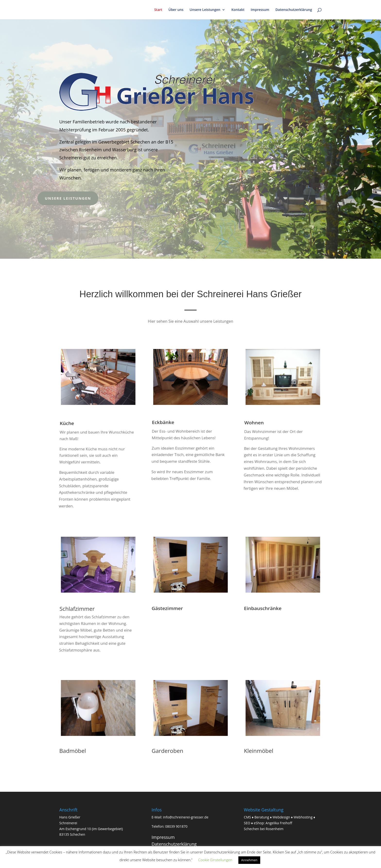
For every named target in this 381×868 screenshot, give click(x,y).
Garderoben (167, 751)
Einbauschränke (263, 609)
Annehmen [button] (249, 860)
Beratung (262, 817)
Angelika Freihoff (279, 823)
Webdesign (281, 817)
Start (158, 10)
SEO (247, 823)
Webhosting (303, 817)
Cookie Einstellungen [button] (215, 860)
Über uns (176, 10)
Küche (68, 434)
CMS (247, 817)
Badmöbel (73, 751)
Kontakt (238, 10)
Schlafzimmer (78, 614)
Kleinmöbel (258, 751)
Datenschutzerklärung (294, 10)
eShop (259, 823)
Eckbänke (164, 429)
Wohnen (255, 431)
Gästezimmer (167, 609)
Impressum (260, 10)
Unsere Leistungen (205, 10)
